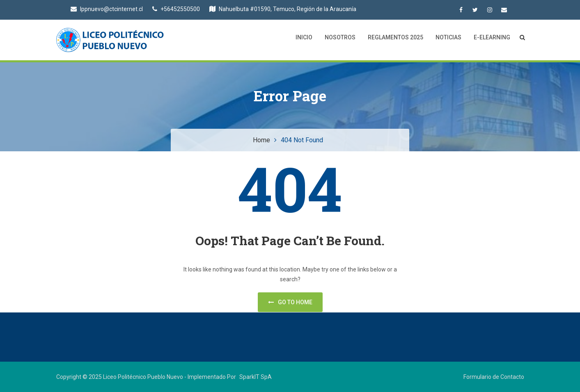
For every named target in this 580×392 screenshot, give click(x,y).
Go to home (290, 302)
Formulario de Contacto (494, 377)
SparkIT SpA (256, 377)
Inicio (304, 37)
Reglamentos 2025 (395, 37)
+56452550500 (176, 9)
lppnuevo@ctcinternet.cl (107, 9)
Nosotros (340, 37)
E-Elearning (492, 37)
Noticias (448, 37)
